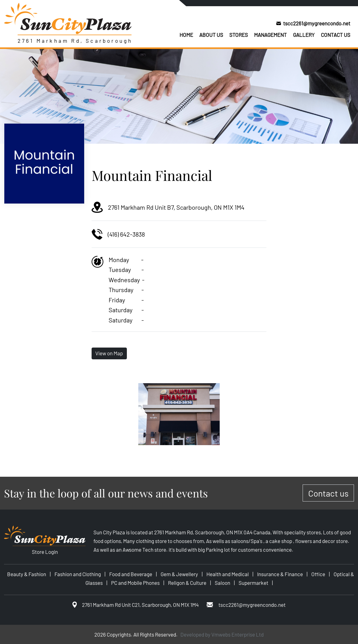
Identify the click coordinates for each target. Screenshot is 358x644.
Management (270, 35)
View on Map (109, 353)
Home (186, 35)
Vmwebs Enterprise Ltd (237, 634)
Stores (239, 35)
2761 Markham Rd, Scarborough (75, 41)
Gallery (304, 35)
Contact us (336, 35)
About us (211, 35)
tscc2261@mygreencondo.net (317, 23)
